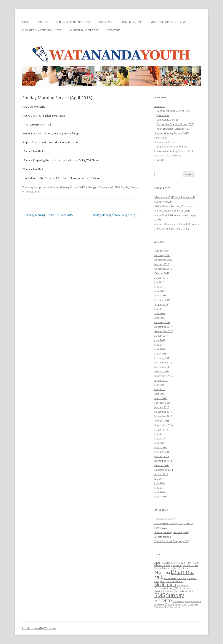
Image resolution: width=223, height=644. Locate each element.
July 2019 (159, 282)
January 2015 (162, 456)
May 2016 (160, 389)
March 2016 (161, 398)
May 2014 (160, 488)
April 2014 (160, 492)
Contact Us (113, 30)
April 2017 (160, 349)
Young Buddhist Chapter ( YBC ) (170, 22)
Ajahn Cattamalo (181, 563)
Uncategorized (163, 537)
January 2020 (162, 264)
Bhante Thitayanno (163, 568)
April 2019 (160, 291)
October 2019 (162, 273)
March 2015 (161, 447)
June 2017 (160, 340)
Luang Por (181, 578)
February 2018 (162, 322)
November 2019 (163, 269)
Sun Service (178, 602)
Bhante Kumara (191, 565)
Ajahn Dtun (177, 565)
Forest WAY (163, 115)
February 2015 (162, 452)
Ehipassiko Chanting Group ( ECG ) (42, 30)
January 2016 (162, 407)
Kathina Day (170, 578)
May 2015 (160, 438)
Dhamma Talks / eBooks (84, 30)
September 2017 (164, 331)
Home (26, 22)
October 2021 (162, 251)
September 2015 (164, 425)
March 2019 (161, 295)
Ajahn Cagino (162, 563)
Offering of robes (183, 588)
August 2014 (161, 474)
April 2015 (160, 443)
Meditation (165, 585)
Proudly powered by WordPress (39, 628)
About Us (43, 22)
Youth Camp (174, 607)
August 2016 (161, 380)
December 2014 (163, 461)
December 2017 (163, 327)
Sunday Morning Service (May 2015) (115, 215)
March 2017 (161, 354)
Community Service (132, 22)
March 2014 (161, 497)
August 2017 (161, 336)
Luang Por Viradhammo (172, 581)
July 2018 (159, 309)
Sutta (187, 602)
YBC (166, 607)
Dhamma (162, 572)
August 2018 (161, 304)
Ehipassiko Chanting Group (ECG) (175, 124)
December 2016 (163, 362)
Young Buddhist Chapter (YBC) (173, 129)
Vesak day (193, 604)
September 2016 (164, 376)
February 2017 (162, 358)
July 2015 (159, 434)
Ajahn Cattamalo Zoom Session (172, 211)
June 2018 (160, 313)
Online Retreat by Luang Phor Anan (174, 206)
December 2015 (163, 412)
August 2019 (161, 278)
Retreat (179, 591)
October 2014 (162, 465)
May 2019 (160, 287)
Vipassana (159, 607)
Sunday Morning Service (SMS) (74, 22)
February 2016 (162, 403)
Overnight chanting (164, 591)
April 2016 (160, 394)
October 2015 (162, 421)
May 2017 (160, 345)
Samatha (189, 591)
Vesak (185, 604)
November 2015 (163, 416)
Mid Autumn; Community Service (172, 587)
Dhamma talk (106, 187)
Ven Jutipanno (173, 604)
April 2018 (160, 318)
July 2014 (159, 479)
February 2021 (162, 255)
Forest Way (106, 22)
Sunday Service (130, 187)
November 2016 (163, 367)
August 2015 (161, 430)
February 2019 (162, 300)
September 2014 (164, 470)
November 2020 (163, 260)
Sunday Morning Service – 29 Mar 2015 (48, 215)
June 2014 (160, 483)
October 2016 (162, 371)
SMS (117, 187)
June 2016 (160, 385)
